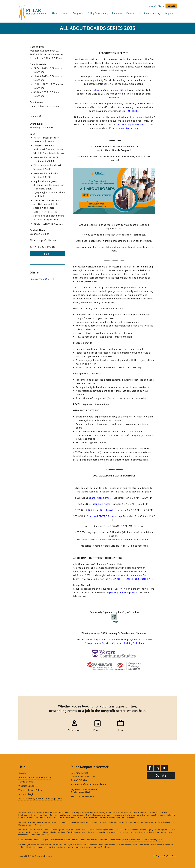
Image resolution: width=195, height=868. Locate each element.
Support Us (170, 13)
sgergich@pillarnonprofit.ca (123, 592)
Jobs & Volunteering (149, 13)
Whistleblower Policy (30, 790)
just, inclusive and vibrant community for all (144, 840)
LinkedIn (157, 768)
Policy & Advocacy (98, 13)
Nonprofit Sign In (156, 6)
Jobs (121, 730)
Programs (78, 13)
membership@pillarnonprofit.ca (88, 784)
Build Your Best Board (100, 510)
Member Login (26, 794)
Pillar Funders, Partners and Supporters (40, 798)
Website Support (27, 786)
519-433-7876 (79, 780)
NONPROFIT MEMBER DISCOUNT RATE (131, 579)
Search (22, 773)
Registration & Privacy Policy (35, 777)
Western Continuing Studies (91, 639)
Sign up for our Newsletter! (83, 796)
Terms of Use (26, 782)
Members (117, 13)
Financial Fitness (101, 504)
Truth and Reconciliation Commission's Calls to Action (139, 845)
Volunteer (74, 730)
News (66, 13)
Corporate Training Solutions (128, 643)
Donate (171, 6)
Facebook (150, 768)
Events (130, 13)
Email (47, 254)
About (55, 13)
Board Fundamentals (100, 498)
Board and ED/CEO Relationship (104, 516)
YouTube (164, 768)
